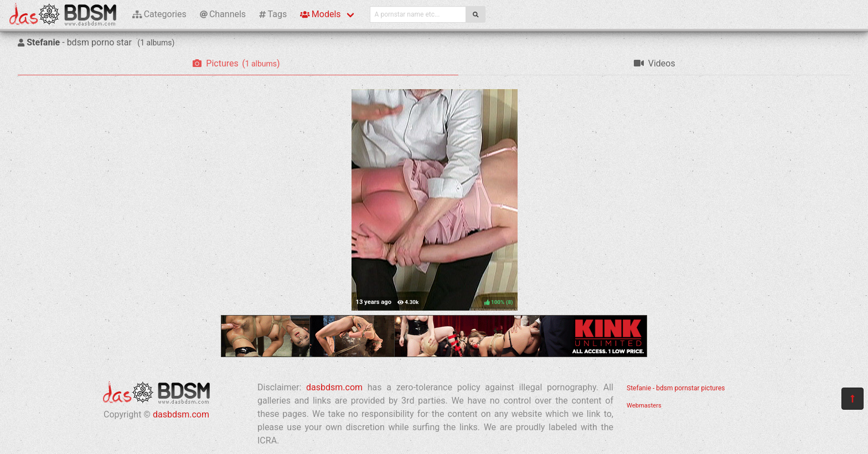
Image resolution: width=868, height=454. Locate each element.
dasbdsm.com (181, 414)
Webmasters (644, 406)
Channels (223, 14)
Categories (159, 14)
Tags (273, 14)
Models (320, 14)
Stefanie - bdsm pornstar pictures (676, 388)
